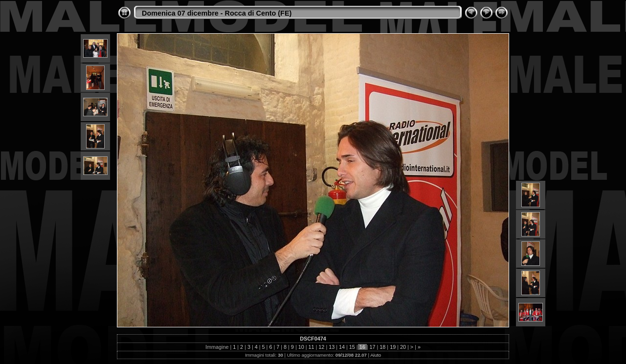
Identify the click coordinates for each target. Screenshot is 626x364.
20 (403, 347)
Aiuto (376, 355)
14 (342, 347)
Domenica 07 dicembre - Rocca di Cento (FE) (217, 13)
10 (301, 347)
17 (373, 347)
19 (393, 347)
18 (382, 347)
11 (312, 347)
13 (332, 347)
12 (321, 347)
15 (352, 347)
